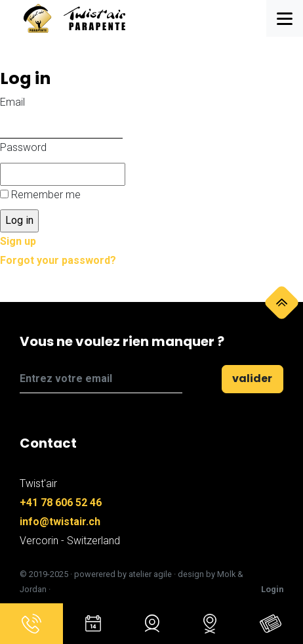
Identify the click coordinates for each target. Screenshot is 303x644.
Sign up (18, 241)
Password (23, 147)
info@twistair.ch (60, 522)
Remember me (46, 195)
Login (272, 589)
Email (12, 102)
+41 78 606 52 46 (61, 503)
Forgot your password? (58, 260)
